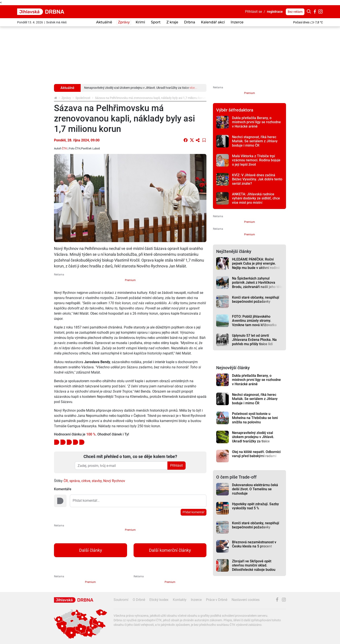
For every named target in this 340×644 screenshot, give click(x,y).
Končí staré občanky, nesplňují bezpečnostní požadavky (256, 299)
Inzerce (237, 22)
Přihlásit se (253, 12)
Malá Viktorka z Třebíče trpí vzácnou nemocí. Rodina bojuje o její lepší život (256, 160)
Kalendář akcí (213, 22)
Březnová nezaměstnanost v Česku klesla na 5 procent (254, 544)
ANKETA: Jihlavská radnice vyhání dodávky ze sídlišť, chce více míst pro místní (256, 198)
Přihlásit (177, 465)
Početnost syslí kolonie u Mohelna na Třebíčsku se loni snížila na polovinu (255, 418)
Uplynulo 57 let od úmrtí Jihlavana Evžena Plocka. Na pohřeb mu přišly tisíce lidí (254, 340)
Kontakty (180, 600)
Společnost (83, 98)
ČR (66, 481)
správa (75, 481)
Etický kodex (159, 600)
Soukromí (121, 600)
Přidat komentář (194, 512)
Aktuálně (104, 22)
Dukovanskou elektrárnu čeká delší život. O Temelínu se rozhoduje (255, 489)
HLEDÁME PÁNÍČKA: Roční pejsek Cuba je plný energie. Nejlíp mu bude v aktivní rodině (256, 264)
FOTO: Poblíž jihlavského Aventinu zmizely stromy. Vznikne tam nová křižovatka (254, 321)
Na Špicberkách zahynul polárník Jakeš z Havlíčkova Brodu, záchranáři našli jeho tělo (257, 283)
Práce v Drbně (217, 600)
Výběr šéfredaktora (235, 110)
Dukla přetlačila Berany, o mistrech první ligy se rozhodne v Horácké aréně (256, 122)
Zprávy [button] (124, 22)
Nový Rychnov (114, 481)
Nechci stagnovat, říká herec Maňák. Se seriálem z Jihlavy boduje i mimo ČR (255, 141)
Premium (130, 280)
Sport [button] (156, 22)
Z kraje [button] (172, 22)
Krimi (140, 22)
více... (193, 88)
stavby (97, 481)
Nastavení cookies (246, 600)
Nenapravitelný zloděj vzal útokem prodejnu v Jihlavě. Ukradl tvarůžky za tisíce (253, 437)
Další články (91, 550)
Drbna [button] (190, 22)
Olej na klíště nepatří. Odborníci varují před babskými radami (256, 454)
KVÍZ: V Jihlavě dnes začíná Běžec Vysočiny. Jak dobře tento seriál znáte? (257, 179)
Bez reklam (295, 12)
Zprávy (66, 98)
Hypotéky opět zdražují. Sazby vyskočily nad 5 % (255, 506)
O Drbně (139, 600)
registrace (275, 12)
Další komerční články (170, 550)
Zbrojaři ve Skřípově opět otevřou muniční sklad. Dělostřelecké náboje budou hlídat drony (254, 567)
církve (86, 481)
